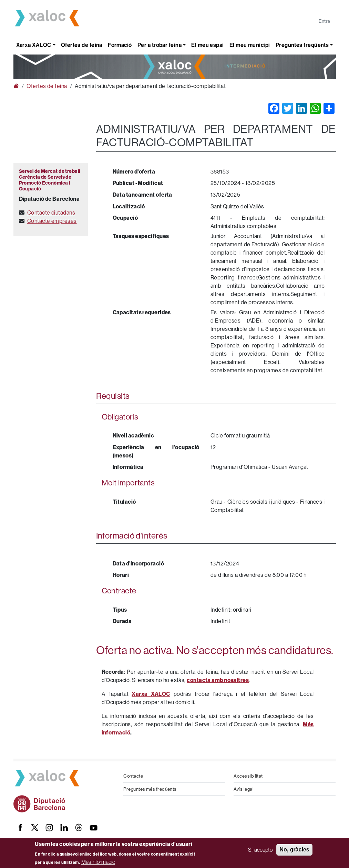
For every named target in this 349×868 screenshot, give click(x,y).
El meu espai (207, 45)
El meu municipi (250, 45)
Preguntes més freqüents (150, 789)
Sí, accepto (260, 850)
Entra (324, 21)
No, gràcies (294, 850)
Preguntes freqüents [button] (302, 45)
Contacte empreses (52, 221)
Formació (120, 45)
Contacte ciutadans (51, 213)
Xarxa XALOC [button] (34, 45)
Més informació (98, 862)
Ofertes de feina (82, 45)
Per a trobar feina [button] (160, 45)
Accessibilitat (248, 776)
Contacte (133, 776)
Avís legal (244, 789)
